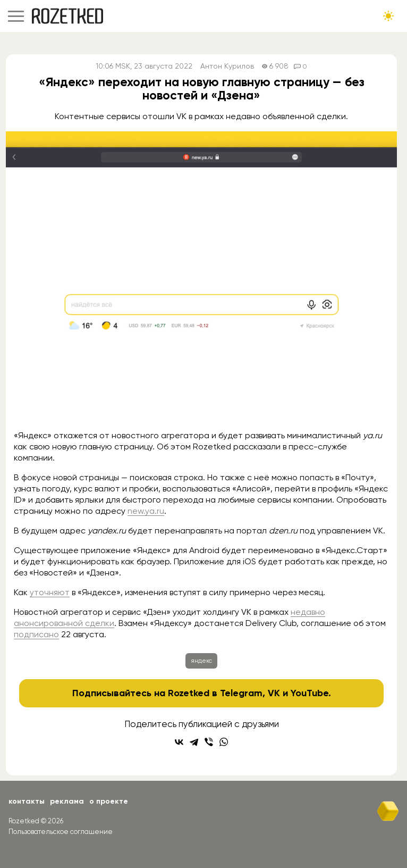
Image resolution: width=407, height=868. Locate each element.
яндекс (201, 661)
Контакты (27, 801)
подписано (36, 634)
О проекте (109, 801)
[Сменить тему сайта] (388, 16)
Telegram (241, 693)
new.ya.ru (146, 511)
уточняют (50, 592)
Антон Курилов (227, 66)
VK (274, 693)
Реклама (67, 801)
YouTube (310, 693)
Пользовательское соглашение (61, 832)
